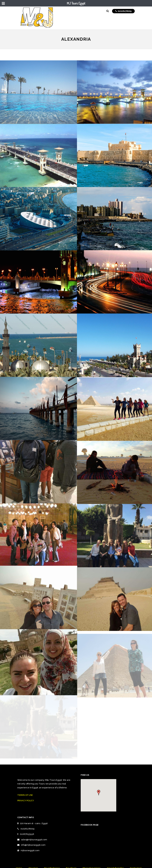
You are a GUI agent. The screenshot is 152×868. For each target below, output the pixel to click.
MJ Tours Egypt (76, 3)
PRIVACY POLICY (26, 801)
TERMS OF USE (25, 795)
